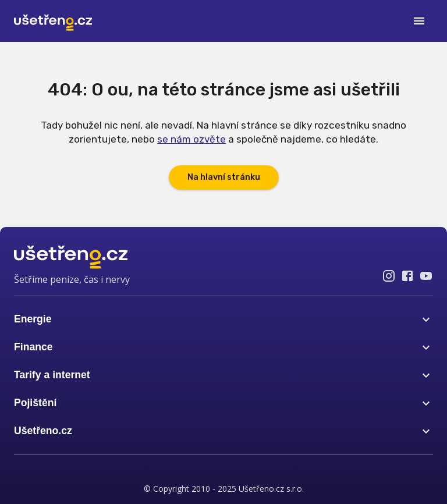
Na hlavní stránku (224, 177)
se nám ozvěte (191, 139)
